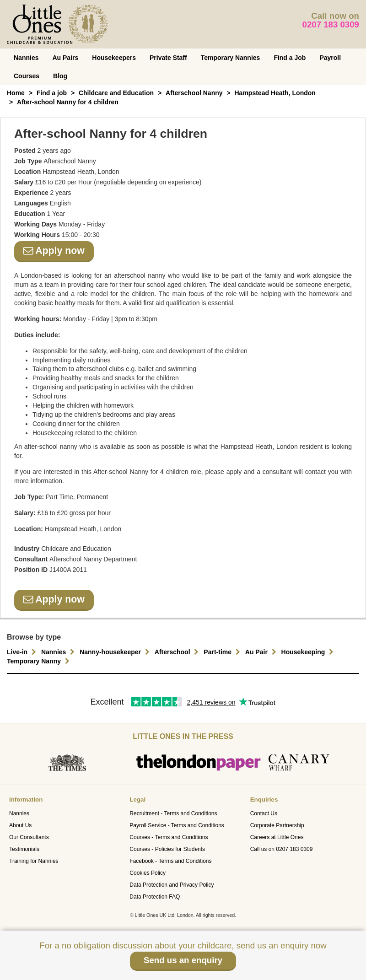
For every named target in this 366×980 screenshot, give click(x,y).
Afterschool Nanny (194, 93)
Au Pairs (65, 58)
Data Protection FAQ (155, 897)
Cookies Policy (148, 873)
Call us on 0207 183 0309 (282, 849)
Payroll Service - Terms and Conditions (177, 825)
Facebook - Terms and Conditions (170, 861)
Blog (60, 76)
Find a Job (290, 58)
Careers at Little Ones (277, 837)
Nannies (26, 58)
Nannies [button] (59, 652)
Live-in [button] (23, 652)
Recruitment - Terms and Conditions (173, 813)
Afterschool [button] (178, 652)
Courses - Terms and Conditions (169, 837)
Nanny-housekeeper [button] (116, 652)
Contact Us (264, 813)
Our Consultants (29, 837)
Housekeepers (114, 58)
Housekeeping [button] (309, 652)
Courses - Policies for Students (167, 849)
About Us (20, 825)
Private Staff (168, 58)
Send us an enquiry (183, 960)
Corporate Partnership (277, 825)
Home (16, 93)
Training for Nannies (34, 861)
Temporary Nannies (231, 58)
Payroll (330, 58)
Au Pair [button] (262, 652)
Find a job (52, 93)
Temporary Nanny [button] (39, 661)
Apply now (54, 251)
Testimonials (24, 849)
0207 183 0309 (331, 24)
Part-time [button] (223, 652)
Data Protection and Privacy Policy (172, 885)
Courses (27, 76)
